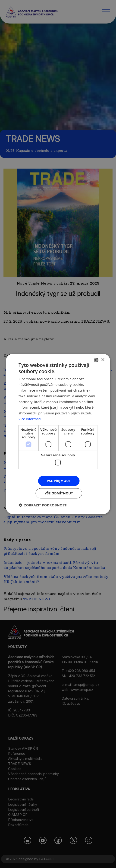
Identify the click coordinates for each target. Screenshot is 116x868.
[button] (43, 505)
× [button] (103, 360)
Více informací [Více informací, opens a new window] (30, 419)
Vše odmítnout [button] (59, 493)
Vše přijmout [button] (59, 481)
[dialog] (58, 434)
